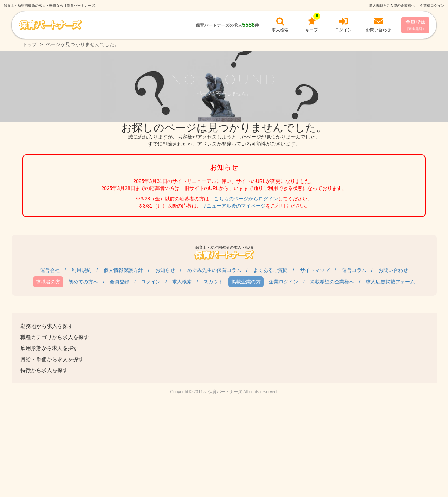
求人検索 (182, 282)
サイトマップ (315, 270)
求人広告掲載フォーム (390, 282)
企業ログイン (284, 282)
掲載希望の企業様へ (332, 282)
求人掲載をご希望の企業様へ (392, 5)
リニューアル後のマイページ (234, 206)
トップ (30, 44)
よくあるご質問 (271, 270)
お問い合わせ (393, 270)
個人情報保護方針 (123, 270)
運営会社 (50, 270)
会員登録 (415, 25)
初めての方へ (83, 282)
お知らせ (165, 270)
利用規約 (82, 270)
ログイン (151, 282)
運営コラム (354, 270)
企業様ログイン (432, 5)
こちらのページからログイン (246, 199)
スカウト (213, 282)
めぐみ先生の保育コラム (214, 270)
